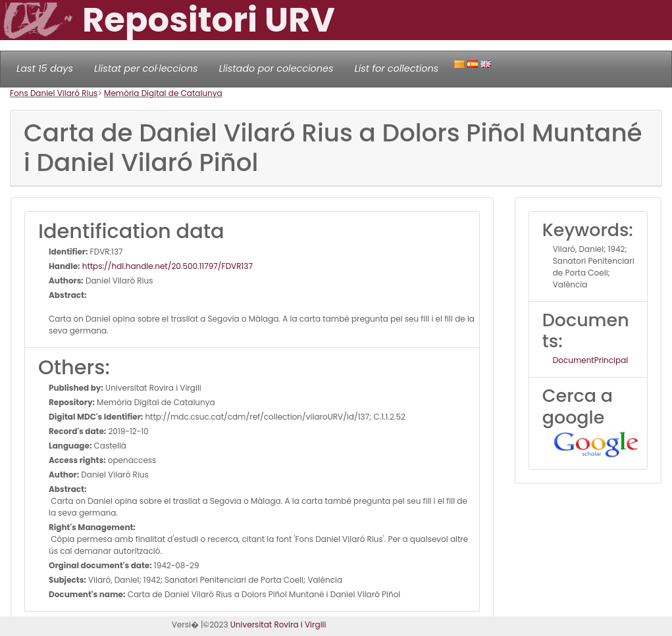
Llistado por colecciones (276, 68)
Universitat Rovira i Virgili (278, 624)
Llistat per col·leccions (146, 68)
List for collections (396, 68)
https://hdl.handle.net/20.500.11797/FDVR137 (167, 266)
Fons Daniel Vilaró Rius (54, 93)
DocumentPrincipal (590, 360)
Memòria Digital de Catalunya (163, 93)
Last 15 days (45, 68)
